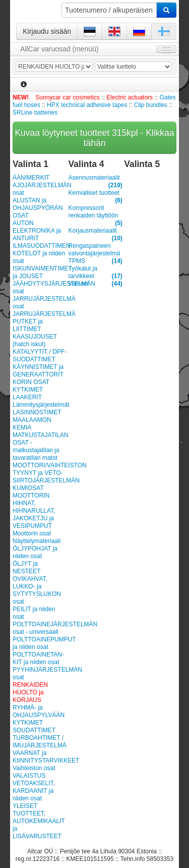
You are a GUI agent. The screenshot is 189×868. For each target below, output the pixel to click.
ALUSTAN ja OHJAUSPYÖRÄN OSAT (38, 208)
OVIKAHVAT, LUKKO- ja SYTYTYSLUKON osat (37, 590)
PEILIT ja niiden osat (34, 613)
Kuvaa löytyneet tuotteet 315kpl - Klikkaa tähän (94, 138)
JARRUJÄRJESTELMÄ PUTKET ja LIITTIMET (40, 321)
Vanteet (96, 284)
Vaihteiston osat (34, 768)
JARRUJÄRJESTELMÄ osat (40, 303)
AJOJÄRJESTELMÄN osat (40, 189)
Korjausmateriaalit (96, 231)
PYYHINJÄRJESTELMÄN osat (40, 673)
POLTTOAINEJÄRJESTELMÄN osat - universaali (40, 628)
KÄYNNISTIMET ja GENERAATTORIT (38, 371)
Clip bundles (151, 105)
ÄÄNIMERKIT (31, 178)
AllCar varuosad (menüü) (59, 49)
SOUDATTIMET (34, 730)
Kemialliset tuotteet (96, 193)
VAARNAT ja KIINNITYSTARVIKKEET (40, 757)
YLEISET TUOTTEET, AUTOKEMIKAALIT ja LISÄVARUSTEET (39, 821)
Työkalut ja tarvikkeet (96, 273)
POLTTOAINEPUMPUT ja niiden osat (40, 643)
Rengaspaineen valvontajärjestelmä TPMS (96, 254)
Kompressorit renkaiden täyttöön (96, 212)
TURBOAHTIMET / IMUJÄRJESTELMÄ (40, 742)
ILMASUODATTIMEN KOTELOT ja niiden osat (40, 253)
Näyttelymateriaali (37, 541)
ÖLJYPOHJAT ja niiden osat (35, 552)
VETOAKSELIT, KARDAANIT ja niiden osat (34, 791)
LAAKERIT (27, 397)
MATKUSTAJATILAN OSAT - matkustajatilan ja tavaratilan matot (40, 446)
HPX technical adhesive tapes (87, 105)
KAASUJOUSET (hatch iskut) (35, 340)
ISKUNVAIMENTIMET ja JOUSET (40, 272)
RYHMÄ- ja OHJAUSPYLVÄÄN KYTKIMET (39, 715)
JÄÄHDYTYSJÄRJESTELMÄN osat (40, 287)
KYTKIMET (28, 390)
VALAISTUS (29, 776)
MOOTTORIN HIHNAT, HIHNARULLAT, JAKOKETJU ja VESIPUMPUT (34, 511)
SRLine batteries (35, 113)
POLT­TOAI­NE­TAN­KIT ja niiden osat (38, 658)
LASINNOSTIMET (37, 412)
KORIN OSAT (31, 382)
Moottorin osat (32, 533)
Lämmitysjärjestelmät (40, 405)
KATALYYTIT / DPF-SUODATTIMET (40, 356)
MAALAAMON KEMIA (32, 424)
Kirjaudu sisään (47, 31)
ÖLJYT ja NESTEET (26, 567)
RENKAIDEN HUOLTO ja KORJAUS (30, 692)
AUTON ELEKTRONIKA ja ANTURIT (37, 231)
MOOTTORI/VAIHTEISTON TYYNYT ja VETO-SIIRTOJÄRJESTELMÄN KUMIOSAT (40, 477)
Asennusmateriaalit (96, 178)
